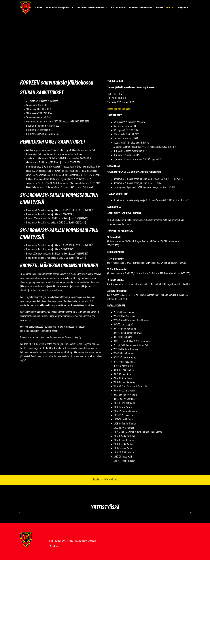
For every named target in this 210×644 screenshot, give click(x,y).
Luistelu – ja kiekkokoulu (141, 8)
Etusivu (39, 8)
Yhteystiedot (183, 8)
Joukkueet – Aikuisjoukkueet (93, 8)
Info (170, 8)
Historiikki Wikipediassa (119, 109)
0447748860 (68, 541)
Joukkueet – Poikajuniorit (60, 8)
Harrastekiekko (119, 8)
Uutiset (160, 8)
